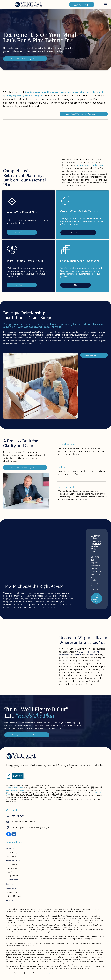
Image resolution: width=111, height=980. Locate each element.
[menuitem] (55, 852)
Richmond (94, 652)
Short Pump (75, 655)
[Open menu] (105, 5)
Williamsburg (83, 652)
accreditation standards (15, 787)
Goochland (91, 655)
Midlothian (64, 655)
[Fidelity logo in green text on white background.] (35, 134)
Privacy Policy (50, 973)
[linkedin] (14, 834)
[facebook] (9, 834)
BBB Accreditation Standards (16, 791)
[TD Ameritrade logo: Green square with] (56, 134)
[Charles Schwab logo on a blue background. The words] (14, 134)
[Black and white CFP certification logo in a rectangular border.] (76, 134)
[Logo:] (97, 134)
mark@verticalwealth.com (23, 822)
